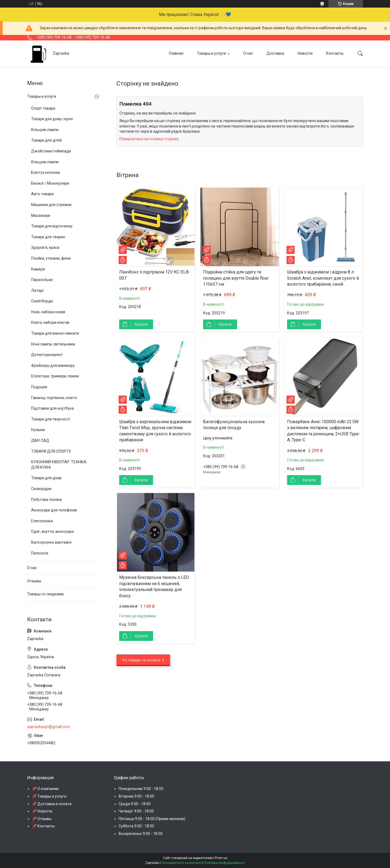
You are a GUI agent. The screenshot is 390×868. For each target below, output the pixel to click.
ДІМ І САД (40, 440)
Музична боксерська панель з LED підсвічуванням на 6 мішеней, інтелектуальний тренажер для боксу (154, 586)
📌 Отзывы (42, 819)
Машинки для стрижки (51, 205)
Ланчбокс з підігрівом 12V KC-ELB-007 (155, 275)
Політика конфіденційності (224, 863)
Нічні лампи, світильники (53, 344)
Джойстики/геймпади (51, 151)
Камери (38, 269)
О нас (248, 53)
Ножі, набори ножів (48, 312)
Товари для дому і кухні (52, 119)
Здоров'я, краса (45, 247)
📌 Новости (42, 811)
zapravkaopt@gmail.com (49, 727)
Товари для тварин (48, 237)
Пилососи (40, 553)
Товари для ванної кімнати (55, 333)
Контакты (335, 53)
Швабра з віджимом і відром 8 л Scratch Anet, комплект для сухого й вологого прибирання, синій (323, 278)
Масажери (41, 216)
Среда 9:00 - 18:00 (135, 804)
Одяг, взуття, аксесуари (52, 531)
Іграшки (38, 430)
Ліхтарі (37, 291)
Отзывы (34, 581)
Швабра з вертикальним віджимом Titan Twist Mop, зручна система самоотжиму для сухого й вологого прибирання (155, 431)
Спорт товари (43, 108)
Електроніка (42, 521)
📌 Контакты (43, 826)
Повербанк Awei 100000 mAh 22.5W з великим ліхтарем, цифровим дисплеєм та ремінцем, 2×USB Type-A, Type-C (324, 431)
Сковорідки (41, 489)
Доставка (275, 53)
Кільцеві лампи (45, 130)
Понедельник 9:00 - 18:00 (141, 789)
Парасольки (42, 280)
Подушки (39, 387)
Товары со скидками (45, 594)
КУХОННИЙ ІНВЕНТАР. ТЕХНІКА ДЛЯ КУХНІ (59, 465)
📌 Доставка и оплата (52, 804)
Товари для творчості (51, 419)
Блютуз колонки (45, 172)
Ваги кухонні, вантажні (51, 542)
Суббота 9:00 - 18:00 (136, 826)
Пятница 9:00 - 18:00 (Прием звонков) (152, 819)
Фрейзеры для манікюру (53, 366)
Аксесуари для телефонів (54, 510)
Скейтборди (42, 301)
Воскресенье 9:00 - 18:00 (141, 834)
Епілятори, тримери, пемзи (55, 376)
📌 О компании (45, 789)
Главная (176, 53)
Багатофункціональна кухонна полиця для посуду (234, 425)
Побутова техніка (46, 500)
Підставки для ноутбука (52, 408)
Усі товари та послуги (141, 660)
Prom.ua (221, 858)
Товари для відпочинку (52, 226)
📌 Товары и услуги (49, 796)
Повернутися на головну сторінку (149, 139)
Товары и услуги (211, 53)
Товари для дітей (46, 140)
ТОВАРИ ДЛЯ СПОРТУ (51, 451)
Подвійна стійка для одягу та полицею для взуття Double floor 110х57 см (236, 278)
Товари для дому (46, 478)
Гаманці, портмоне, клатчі (54, 398)
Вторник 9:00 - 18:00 (136, 796)
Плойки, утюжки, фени (51, 258)
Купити (141, 324)
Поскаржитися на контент (181, 863)
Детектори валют (47, 355)
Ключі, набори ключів (50, 322)
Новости (305, 53)
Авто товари (42, 194)
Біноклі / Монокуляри (50, 183)
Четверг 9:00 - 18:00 (136, 811)
